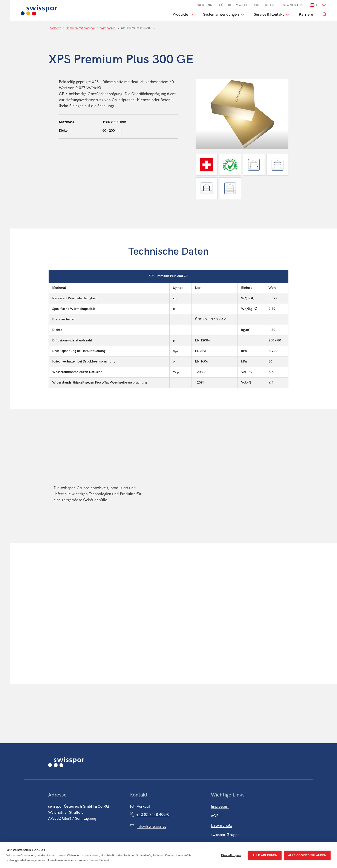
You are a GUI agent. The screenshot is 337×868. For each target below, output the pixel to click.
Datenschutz (221, 825)
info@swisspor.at (151, 826)
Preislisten (264, 5)
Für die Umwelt (233, 5)
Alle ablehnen (265, 855)
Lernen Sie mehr (100, 860)
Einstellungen (231, 855)
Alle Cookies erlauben (307, 855)
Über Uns (204, 5)
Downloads (292, 5)
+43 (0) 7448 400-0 (153, 815)
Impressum (220, 806)
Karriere (306, 14)
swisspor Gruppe (225, 835)
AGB (215, 816)
